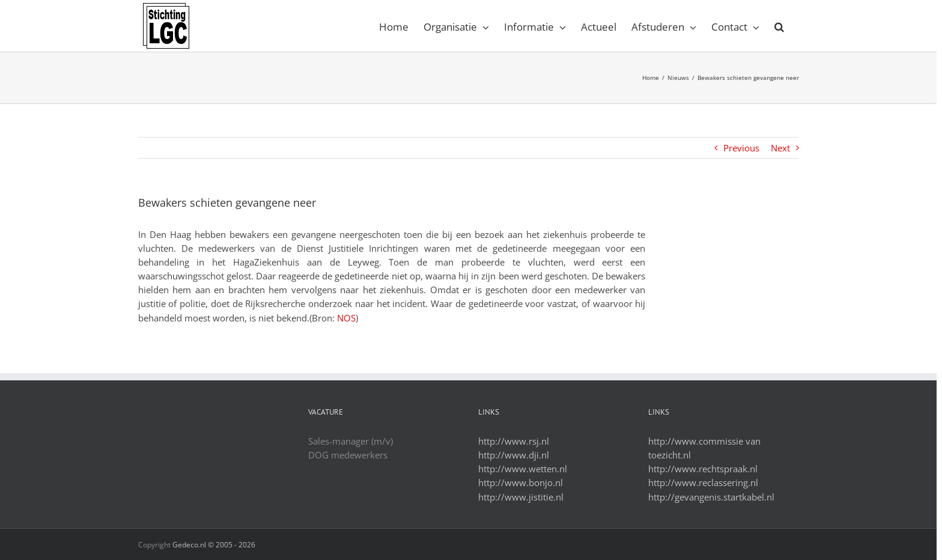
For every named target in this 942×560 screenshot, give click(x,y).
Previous (741, 148)
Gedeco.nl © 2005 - (214, 545)
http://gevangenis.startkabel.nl (711, 497)
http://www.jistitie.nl (521, 497)
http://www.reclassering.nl (703, 482)
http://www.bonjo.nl (521, 482)
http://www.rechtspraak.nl (703, 469)
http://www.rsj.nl (514, 441)
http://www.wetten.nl (523, 469)
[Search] (779, 26)
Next (780, 148)
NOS (346, 318)
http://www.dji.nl (514, 455)
